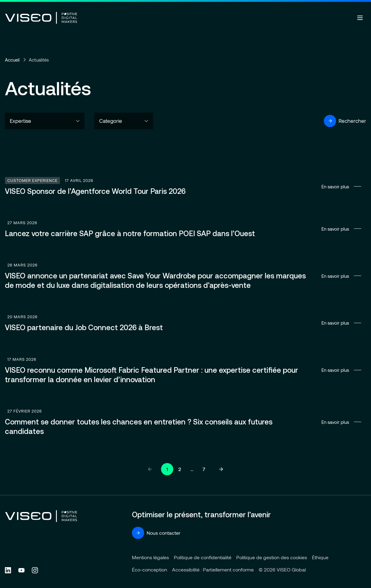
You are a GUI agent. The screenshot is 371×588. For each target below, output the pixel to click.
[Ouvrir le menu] (360, 18)
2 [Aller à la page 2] (180, 469)
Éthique (320, 557)
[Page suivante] (221, 469)
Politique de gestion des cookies (272, 557)
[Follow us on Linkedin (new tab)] (8, 570)
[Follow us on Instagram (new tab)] (35, 570)
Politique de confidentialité (203, 557)
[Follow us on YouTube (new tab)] (21, 570)
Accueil (12, 60)
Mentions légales (150, 557)
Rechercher (345, 121)
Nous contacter (156, 533)
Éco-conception (150, 569)
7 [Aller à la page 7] (204, 469)
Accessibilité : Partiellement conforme (213, 569)
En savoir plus (185, 187)
